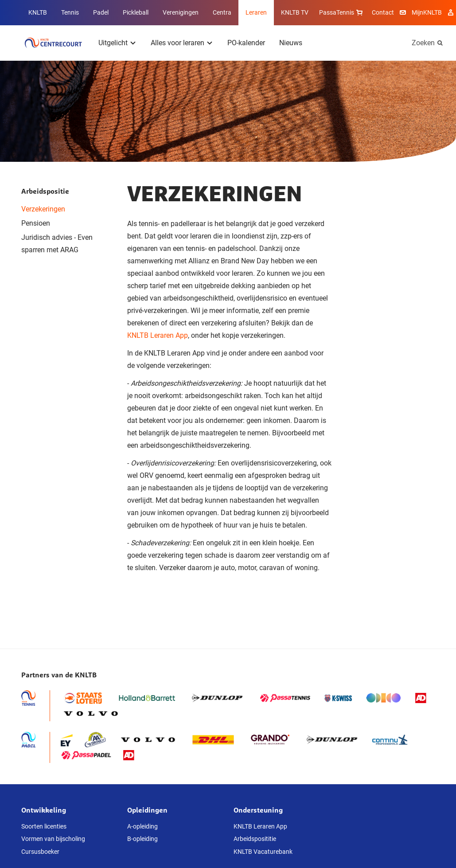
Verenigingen (181, 12)
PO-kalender (246, 43)
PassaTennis (342, 12)
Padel (101, 12)
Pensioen (36, 223)
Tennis (70, 12)
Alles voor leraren (177, 43)
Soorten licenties (44, 826)
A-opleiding (142, 826)
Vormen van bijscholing (53, 839)
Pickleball (136, 12)
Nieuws (291, 43)
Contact (383, 12)
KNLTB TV (295, 12)
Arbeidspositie (45, 191)
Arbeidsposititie (255, 839)
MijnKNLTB (427, 12)
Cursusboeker (40, 852)
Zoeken (423, 43)
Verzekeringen (43, 209)
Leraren (256, 12)
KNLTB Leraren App (158, 335)
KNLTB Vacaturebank (263, 852)
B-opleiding (142, 839)
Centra (222, 12)
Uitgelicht (113, 43)
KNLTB (38, 12)
